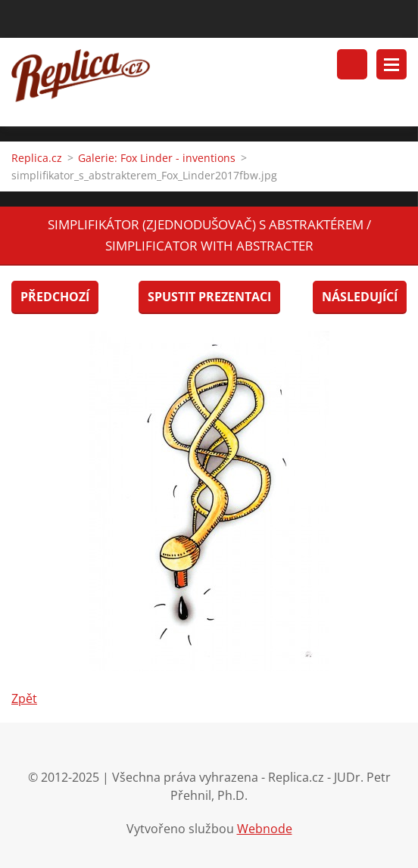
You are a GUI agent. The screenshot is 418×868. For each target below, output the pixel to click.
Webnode (265, 829)
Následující (360, 297)
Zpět (24, 698)
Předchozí (55, 297)
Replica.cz (37, 158)
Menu (391, 64)
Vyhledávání (352, 64)
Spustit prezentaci (209, 297)
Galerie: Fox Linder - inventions (157, 158)
